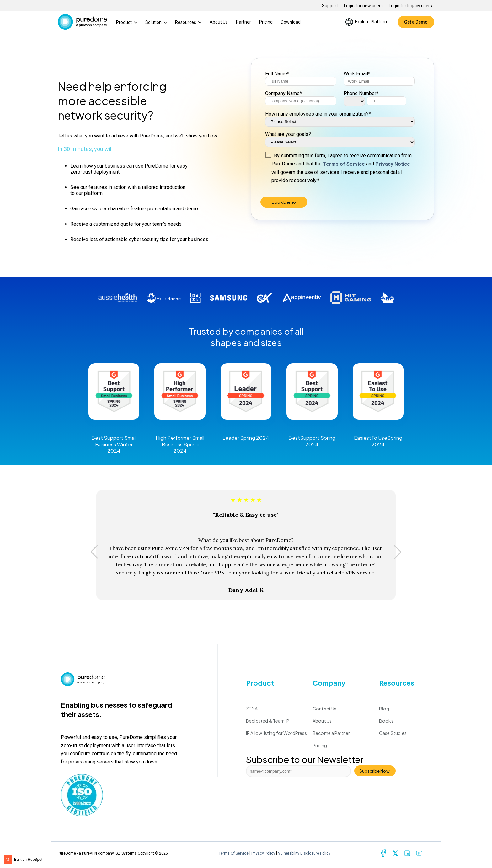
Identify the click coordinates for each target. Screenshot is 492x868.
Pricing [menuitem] (320, 745)
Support (330, 6)
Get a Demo (416, 22)
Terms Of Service (234, 853)
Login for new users (363, 6)
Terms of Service (344, 164)
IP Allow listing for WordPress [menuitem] (276, 733)
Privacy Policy (263, 853)
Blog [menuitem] (384, 709)
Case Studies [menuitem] (393, 733)
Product (127, 22)
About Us (219, 22)
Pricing (266, 22)
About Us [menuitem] (322, 721)
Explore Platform (366, 22)
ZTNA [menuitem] (252, 709)
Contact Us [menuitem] (325, 709)
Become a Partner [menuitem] (331, 733)
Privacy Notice (393, 164)
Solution (156, 22)
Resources (188, 22)
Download (291, 22)
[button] (94, 552)
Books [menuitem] (386, 721)
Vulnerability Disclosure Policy (304, 853)
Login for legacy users (410, 6)
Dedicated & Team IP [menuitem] (268, 721)
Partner (243, 22)
